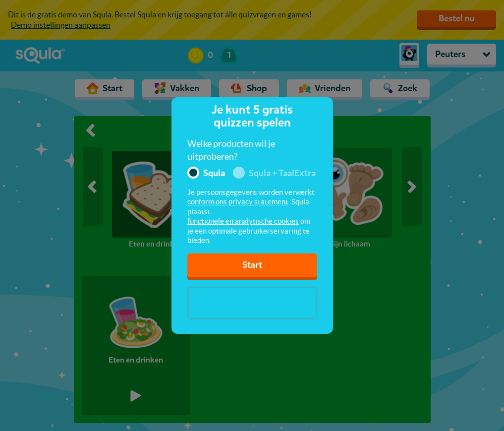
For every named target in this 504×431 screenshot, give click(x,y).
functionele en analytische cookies (243, 221)
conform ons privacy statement (238, 202)
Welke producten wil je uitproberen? (231, 150)
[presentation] (252, 303)
